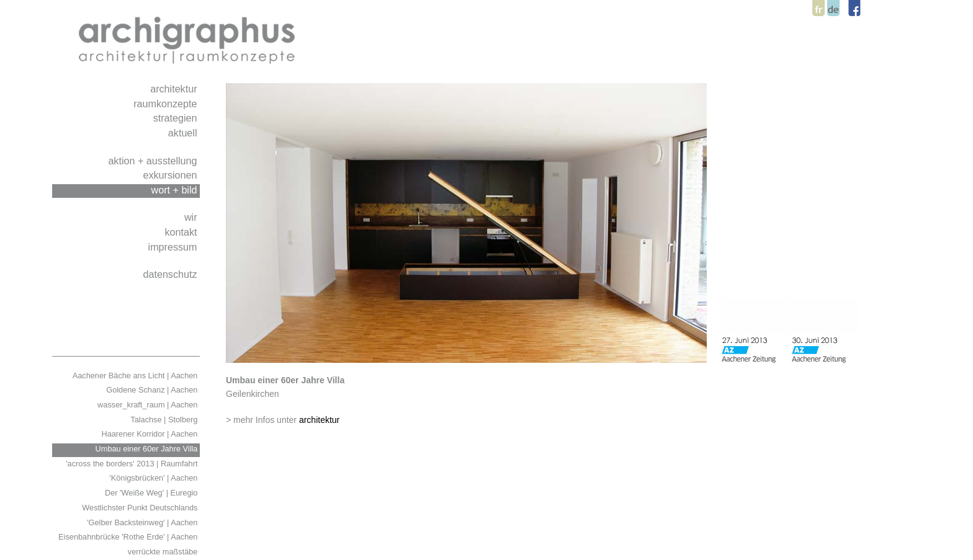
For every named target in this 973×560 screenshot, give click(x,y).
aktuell (184, 133)
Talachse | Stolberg (165, 420)
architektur (175, 89)
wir (192, 217)
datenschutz (171, 274)
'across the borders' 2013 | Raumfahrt (133, 464)
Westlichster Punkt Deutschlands (141, 508)
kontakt (182, 232)
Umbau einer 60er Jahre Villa (148, 449)
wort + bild (176, 190)
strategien (177, 118)
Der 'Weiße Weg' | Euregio (152, 493)
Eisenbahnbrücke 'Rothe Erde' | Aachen (129, 537)
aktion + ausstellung (154, 161)
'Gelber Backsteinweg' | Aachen (143, 522)
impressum (174, 247)
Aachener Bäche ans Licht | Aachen (136, 376)
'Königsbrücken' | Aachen (155, 478)
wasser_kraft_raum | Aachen (149, 405)
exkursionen (171, 175)
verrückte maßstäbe (164, 552)
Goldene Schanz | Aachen (153, 390)
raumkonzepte (167, 104)
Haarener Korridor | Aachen (150, 434)
